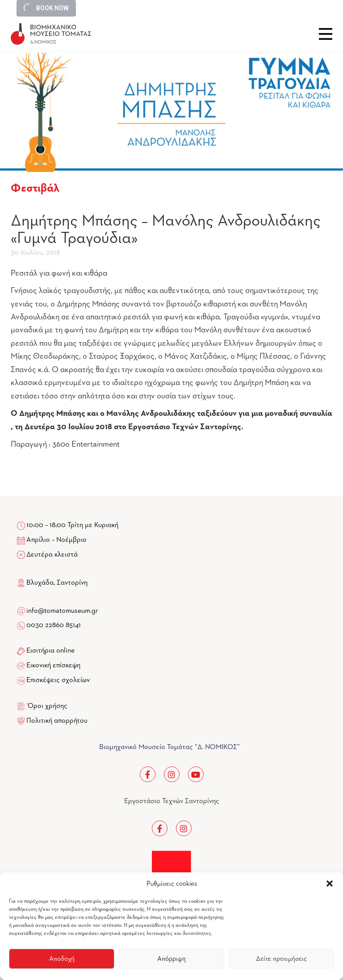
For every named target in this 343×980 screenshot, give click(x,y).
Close (326, 34)
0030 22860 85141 (53, 625)
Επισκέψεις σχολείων (58, 680)
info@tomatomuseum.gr (62, 611)
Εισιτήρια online (50, 651)
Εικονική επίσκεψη (53, 666)
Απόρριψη (171, 959)
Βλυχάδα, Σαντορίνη (52, 583)
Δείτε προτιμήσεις (281, 959)
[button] (330, 884)
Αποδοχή (62, 959)
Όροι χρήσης (48, 706)
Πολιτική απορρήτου (57, 721)
